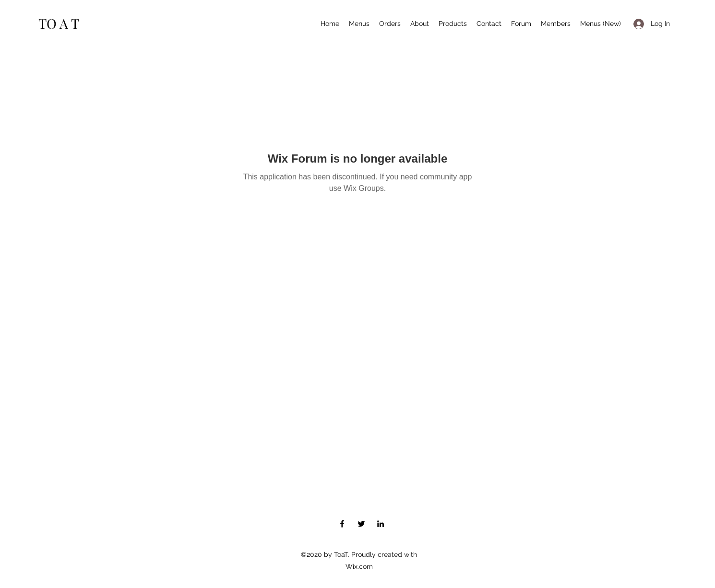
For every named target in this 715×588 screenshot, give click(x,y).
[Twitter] (361, 524)
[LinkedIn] (381, 524)
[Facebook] (342, 524)
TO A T (59, 23)
